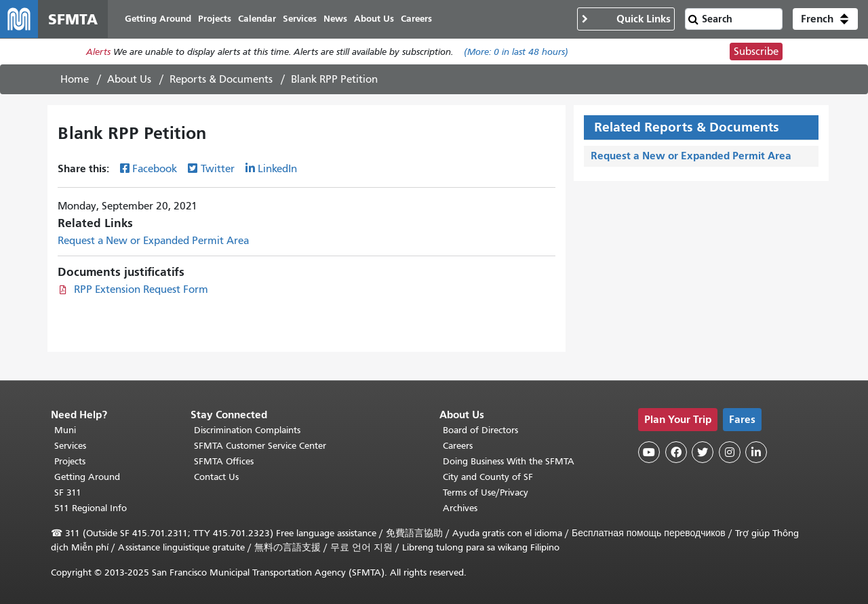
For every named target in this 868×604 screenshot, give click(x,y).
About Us (129, 79)
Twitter (218, 169)
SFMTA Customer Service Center (260, 446)
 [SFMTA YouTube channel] (649, 452)
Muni (65, 430)
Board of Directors (480, 430)
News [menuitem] (335, 19)
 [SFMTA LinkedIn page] (756, 452)
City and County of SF (488, 477)
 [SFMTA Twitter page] (703, 452)
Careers (458, 446)
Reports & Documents (221, 79)
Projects (70, 461)
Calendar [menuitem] (257, 19)
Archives (460, 508)
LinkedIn (277, 169)
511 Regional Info (91, 508)
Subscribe (756, 52)
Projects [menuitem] (215, 19)
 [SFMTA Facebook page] (676, 452)
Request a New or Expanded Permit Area (153, 241)
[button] (825, 19)
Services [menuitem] (300, 19)
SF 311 (68, 492)
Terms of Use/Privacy (486, 492)
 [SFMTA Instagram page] (730, 452)
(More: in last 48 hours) (516, 52)
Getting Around (87, 477)
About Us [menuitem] (374, 19)
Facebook (155, 169)
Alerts (98, 52)
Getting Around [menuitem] (158, 19)
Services (70, 446)
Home (75, 79)
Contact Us (216, 477)
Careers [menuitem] (416, 19)
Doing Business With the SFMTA (509, 461)
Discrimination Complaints (247, 430)
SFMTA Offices (224, 461)
